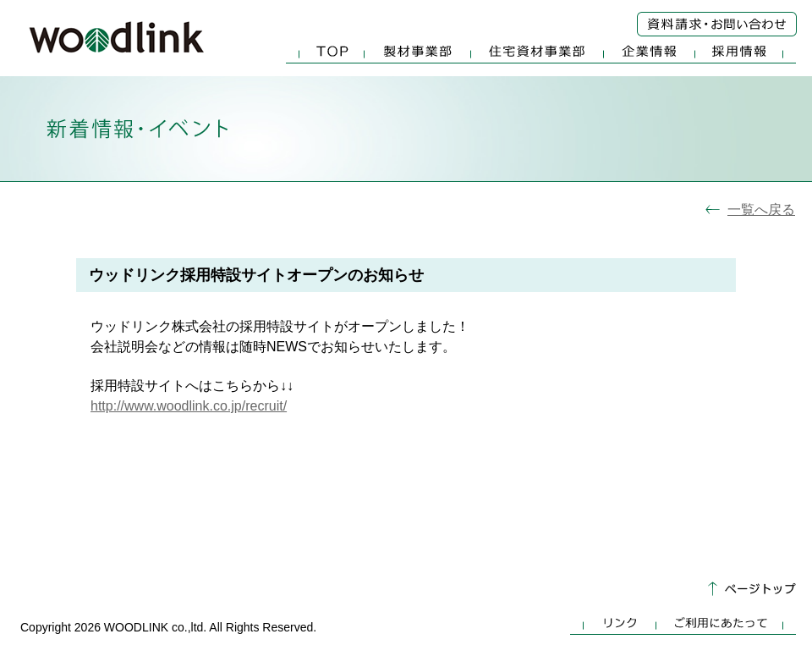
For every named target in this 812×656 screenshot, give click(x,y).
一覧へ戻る (761, 209)
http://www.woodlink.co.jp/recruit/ (189, 406)
